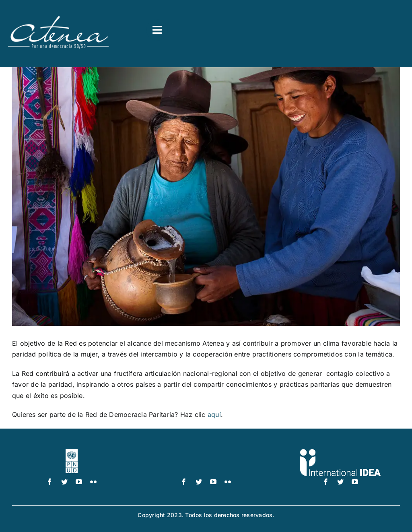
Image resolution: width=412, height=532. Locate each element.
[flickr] (93, 482)
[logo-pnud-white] (72, 452)
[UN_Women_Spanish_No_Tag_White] (206, 452)
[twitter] (64, 482)
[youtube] (79, 482)
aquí (214, 414)
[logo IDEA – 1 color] (340, 452)
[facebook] (49, 482)
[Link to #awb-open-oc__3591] (157, 30)
